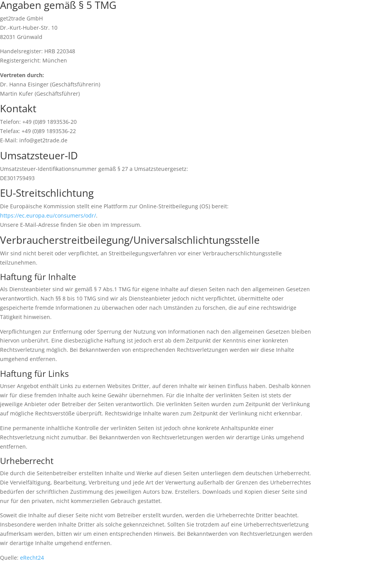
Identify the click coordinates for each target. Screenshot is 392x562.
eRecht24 (32, 558)
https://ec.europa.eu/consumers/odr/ (48, 215)
